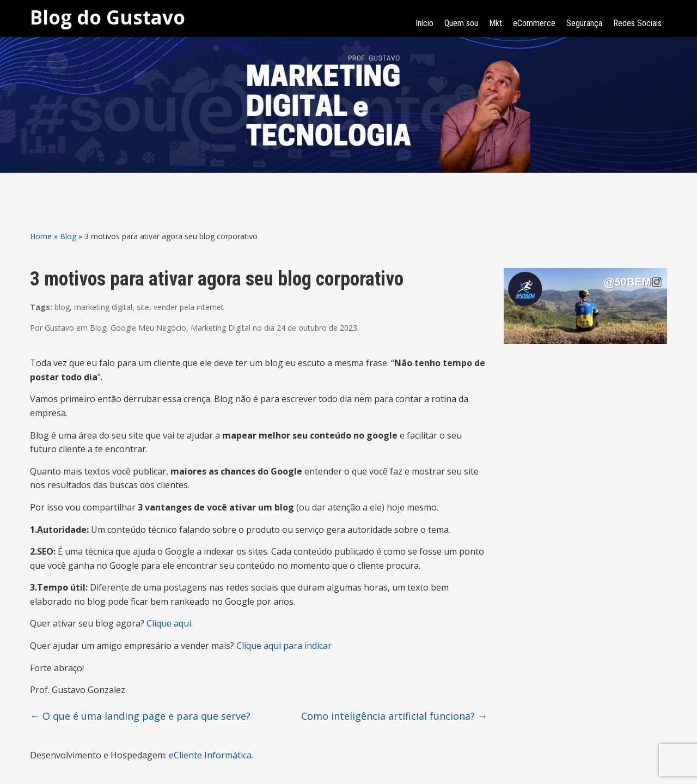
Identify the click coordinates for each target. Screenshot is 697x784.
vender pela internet (189, 307)
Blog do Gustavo (108, 17)
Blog (68, 236)
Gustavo (59, 328)
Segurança (584, 23)
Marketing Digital (221, 328)
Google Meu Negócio (148, 328)
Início (424, 23)
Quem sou (461, 23)
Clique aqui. (170, 623)
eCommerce (534, 23)
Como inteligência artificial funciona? (394, 716)
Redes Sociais (637, 23)
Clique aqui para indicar (284, 646)
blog (62, 307)
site (143, 307)
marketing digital (103, 307)
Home (41, 236)
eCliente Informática (210, 755)
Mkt (496, 23)
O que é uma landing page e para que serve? (140, 716)
